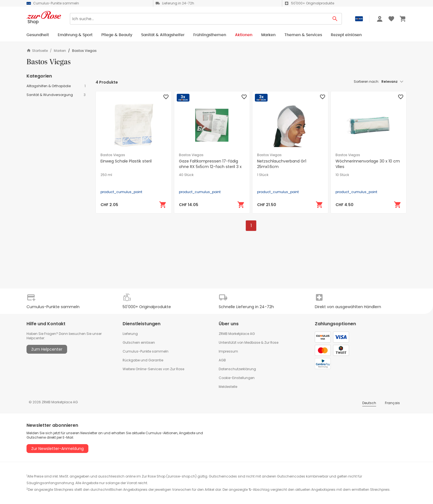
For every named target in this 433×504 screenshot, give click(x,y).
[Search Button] (335, 19)
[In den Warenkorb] (163, 205)
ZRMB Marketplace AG (237, 334)
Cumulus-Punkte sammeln (146, 351)
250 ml (106, 175)
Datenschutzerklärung (237, 369)
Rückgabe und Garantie (143, 360)
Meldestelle (228, 387)
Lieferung (130, 334)
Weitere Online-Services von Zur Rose (153, 369)
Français (392, 403)
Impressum (228, 351)
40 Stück (186, 175)
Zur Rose (271, 342)
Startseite (37, 51)
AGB (222, 360)
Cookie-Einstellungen (237, 378)
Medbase (252, 342)
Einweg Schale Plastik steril (126, 161)
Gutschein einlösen (139, 342)
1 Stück (263, 175)
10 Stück (342, 175)
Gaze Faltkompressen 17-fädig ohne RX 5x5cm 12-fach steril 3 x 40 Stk (210, 167)
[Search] (199, 19)
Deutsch (369, 403)
